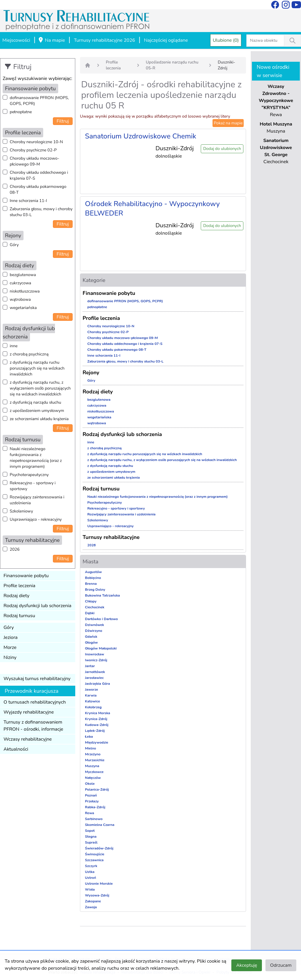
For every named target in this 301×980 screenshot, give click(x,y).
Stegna (91, 837)
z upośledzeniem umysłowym (37, 411)
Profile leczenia (19, 586)
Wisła (90, 889)
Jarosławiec (94, 678)
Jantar (90, 666)
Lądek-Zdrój (95, 731)
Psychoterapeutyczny (29, 475)
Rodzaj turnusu (19, 616)
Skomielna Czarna (100, 825)
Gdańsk (91, 637)
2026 (15, 549)
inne (14, 346)
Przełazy (92, 801)
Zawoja (91, 907)
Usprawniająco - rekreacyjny (36, 519)
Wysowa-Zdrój (97, 895)
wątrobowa (20, 299)
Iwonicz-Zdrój (96, 660)
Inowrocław (95, 654)
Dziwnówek (95, 625)
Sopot (90, 831)
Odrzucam (281, 965)
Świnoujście (95, 854)
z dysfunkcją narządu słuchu (35, 402)
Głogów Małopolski (101, 648)
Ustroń (91, 878)
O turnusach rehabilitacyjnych (35, 702)
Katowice (92, 701)
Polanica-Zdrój (97, 789)
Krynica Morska (98, 713)
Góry (14, 245)
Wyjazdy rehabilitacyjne (29, 712)
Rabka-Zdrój (95, 807)
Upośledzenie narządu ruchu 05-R (172, 65)
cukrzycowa (20, 283)
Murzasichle (95, 760)
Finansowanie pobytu (26, 576)
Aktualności (16, 749)
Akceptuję (246, 965)
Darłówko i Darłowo (101, 619)
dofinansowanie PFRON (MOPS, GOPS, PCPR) (39, 101)
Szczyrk (91, 866)
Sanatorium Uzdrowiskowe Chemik (141, 136)
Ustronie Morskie (99, 884)
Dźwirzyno (94, 631)
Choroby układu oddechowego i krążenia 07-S (39, 175)
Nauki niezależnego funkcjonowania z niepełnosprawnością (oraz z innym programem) (36, 458)
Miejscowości (16, 40)
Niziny (10, 657)
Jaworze (92, 689)
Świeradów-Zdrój (99, 848)
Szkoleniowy (21, 511)
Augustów (93, 572)
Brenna (91, 584)
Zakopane (93, 901)
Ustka (90, 872)
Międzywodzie (97, 742)
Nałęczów (93, 778)
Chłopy (91, 601)
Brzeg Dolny (95, 590)
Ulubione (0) (226, 40)
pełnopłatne (21, 112)
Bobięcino (93, 578)
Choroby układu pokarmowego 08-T (38, 190)
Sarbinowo (94, 819)
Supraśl (91, 842)
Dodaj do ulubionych (222, 149)
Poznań (91, 795)
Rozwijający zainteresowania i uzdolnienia (37, 500)
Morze (10, 647)
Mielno (91, 748)
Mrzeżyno (93, 754)
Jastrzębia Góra (97, 684)
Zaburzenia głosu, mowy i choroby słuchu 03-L (41, 212)
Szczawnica (94, 860)
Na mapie (51, 41)
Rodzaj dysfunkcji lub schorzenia (37, 606)
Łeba (89, 737)
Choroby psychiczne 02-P (33, 150)
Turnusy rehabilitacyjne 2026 (104, 40)
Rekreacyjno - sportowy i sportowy (33, 486)
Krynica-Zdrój (96, 719)
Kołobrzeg (93, 707)
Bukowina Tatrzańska (102, 595)
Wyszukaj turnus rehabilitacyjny (37, 679)
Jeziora (11, 637)
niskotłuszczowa (25, 291)
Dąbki (90, 613)
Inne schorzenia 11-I (28, 201)
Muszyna (92, 766)
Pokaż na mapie (228, 123)
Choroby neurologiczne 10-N (36, 142)
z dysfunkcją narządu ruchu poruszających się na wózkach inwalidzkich (37, 368)
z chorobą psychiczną (29, 354)
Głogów (91, 642)
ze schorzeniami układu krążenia (39, 419)
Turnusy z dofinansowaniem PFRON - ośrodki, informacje (33, 726)
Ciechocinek (95, 607)
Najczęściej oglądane (166, 40)
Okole (90, 784)
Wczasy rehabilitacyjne (28, 739)
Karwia (91, 695)
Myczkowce (94, 772)
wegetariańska (23, 308)
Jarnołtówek (95, 672)
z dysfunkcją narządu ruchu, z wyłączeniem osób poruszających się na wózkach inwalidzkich (40, 388)
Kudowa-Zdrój (97, 725)
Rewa (90, 813)
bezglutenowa (23, 275)
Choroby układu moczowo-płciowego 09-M (35, 161)
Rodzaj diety (16, 596)
